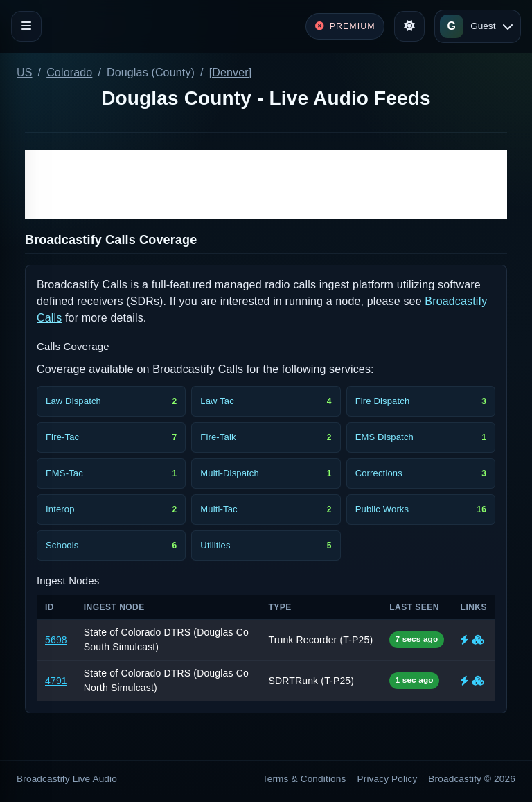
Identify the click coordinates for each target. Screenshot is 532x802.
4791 (56, 681)
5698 (56, 640)
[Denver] (231, 72)
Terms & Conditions (304, 779)
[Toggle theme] (409, 26)
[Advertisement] (266, 184)
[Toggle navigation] (26, 26)
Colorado (69, 72)
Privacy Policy (388, 779)
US (25, 72)
